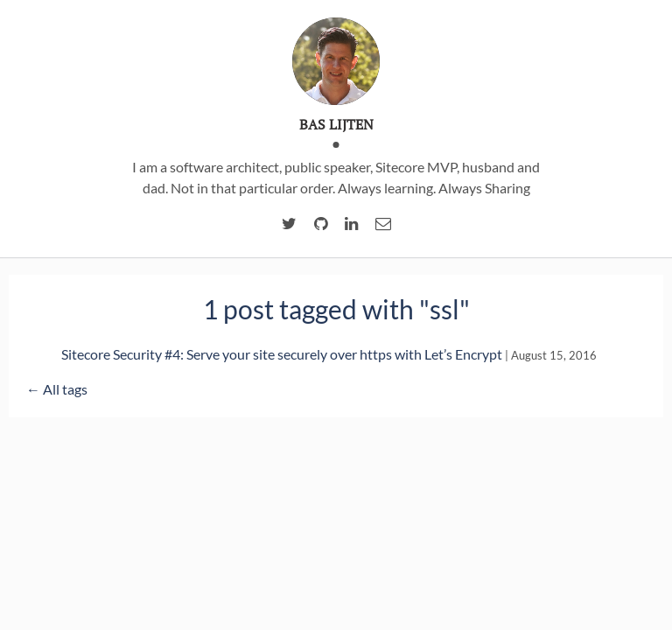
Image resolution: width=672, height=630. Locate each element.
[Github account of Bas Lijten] (321, 224)
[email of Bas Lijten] (383, 224)
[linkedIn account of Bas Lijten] (351, 224)
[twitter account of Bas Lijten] (289, 224)
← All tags (57, 389)
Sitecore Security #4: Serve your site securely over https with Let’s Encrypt (282, 354)
